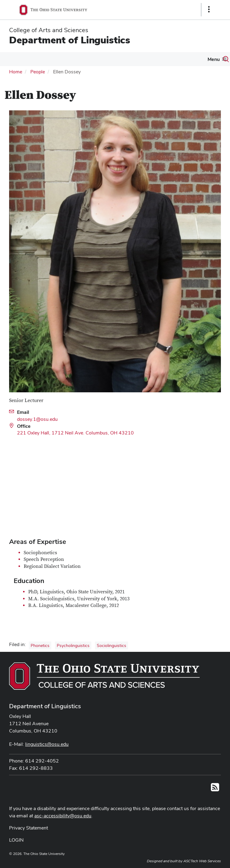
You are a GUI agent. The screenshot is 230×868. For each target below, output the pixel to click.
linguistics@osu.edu (47, 744)
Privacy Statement (29, 828)
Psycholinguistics (73, 645)
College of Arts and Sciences (49, 30)
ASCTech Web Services (202, 861)
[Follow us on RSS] (215, 789)
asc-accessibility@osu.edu (63, 816)
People (38, 72)
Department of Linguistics (70, 40)
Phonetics (40, 645)
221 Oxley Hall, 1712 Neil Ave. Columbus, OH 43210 (75, 433)
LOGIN (16, 840)
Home (16, 72)
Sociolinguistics (112, 645)
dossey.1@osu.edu (37, 419)
